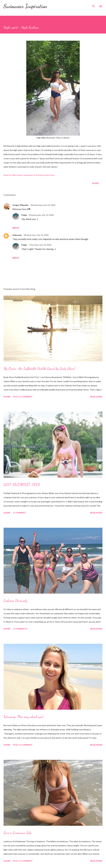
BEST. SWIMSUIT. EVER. (22, 485)
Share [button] (95, 183)
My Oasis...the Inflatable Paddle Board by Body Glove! (39, 369)
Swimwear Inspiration (25, 6)
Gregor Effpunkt (20, 205)
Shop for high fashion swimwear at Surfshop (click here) (29, 175)
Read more (96, 397)
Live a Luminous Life (18, 833)
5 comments (20, 629)
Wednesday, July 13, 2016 (43, 205)
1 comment (19, 513)
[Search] (94, 5)
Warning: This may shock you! (24, 717)
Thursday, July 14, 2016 (40, 245)
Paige (24, 215)
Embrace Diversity (16, 601)
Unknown (17, 235)
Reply (16, 228)
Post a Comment (23, 397)
